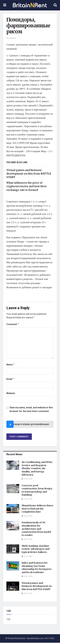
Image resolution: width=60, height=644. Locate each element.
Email (10, 380)
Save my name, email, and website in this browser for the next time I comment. (31, 411)
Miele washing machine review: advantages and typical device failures (36, 550)
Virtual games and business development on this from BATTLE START (29, 174)
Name (11, 365)
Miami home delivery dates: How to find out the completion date (38, 510)
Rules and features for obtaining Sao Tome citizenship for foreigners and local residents (37, 569)
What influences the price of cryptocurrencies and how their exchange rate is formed (27, 186)
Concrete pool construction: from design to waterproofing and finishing (37, 491)
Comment (13, 325)
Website (11, 395)
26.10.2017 (11, 38)
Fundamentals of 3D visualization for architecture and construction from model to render (36, 530)
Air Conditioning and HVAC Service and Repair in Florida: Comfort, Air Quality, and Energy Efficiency (37, 470)
